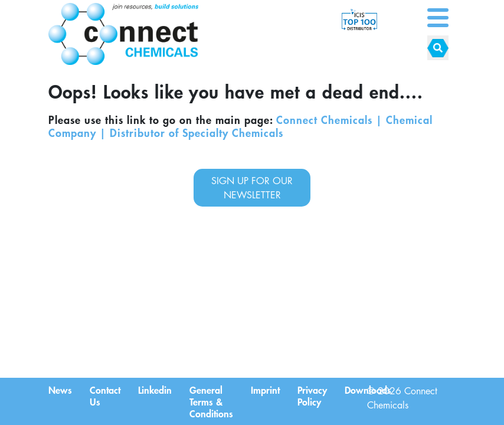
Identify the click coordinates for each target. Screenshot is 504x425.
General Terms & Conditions (211, 401)
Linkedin (155, 390)
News (60, 390)
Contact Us (105, 395)
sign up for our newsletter (252, 188)
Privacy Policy (312, 395)
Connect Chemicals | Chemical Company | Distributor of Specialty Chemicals (240, 126)
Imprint (265, 390)
